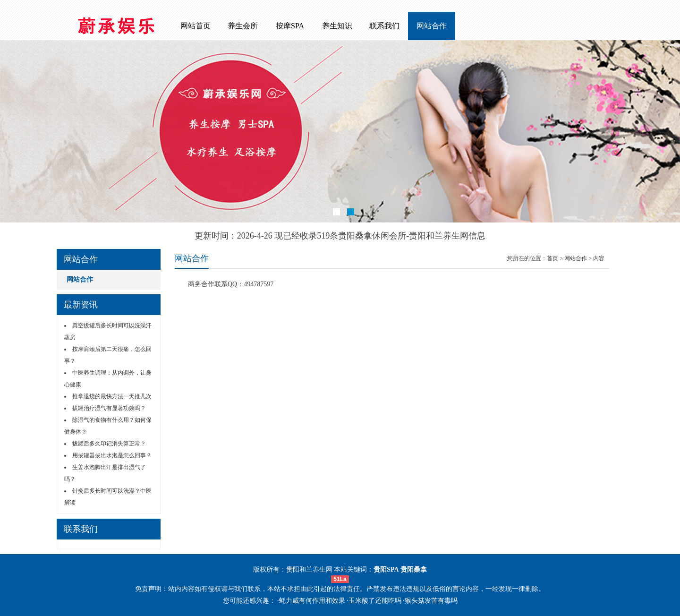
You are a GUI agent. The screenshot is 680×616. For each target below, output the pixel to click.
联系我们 (384, 26)
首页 (552, 258)
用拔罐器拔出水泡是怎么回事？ (112, 455)
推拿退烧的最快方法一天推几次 (112, 396)
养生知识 (337, 26)
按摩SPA (290, 26)
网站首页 (195, 26)
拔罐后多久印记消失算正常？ (109, 444)
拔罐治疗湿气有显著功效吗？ (109, 408)
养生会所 (243, 26)
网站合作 (432, 26)
